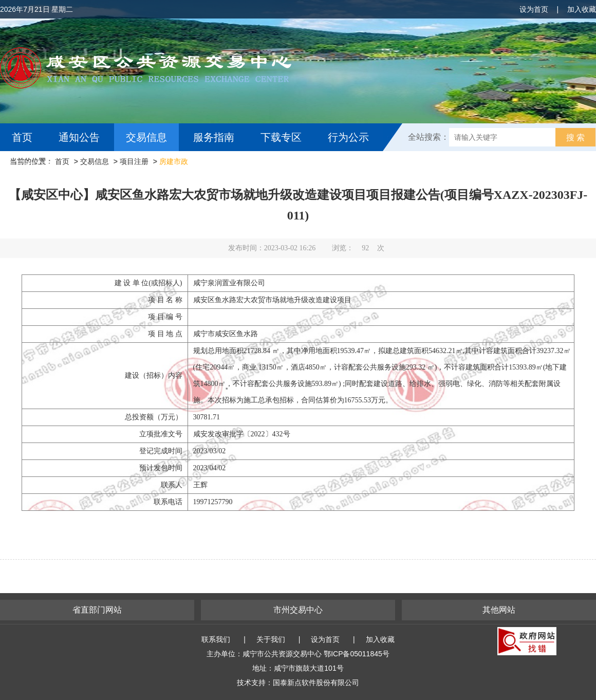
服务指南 (214, 137)
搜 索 (575, 137)
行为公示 (348, 137)
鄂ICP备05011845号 (357, 654)
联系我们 (216, 639)
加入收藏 (582, 9)
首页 (22, 137)
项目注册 (134, 161)
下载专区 (281, 137)
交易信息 (146, 137)
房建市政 (174, 161)
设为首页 (534, 9)
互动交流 (35, 165)
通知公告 (79, 137)
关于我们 (271, 639)
